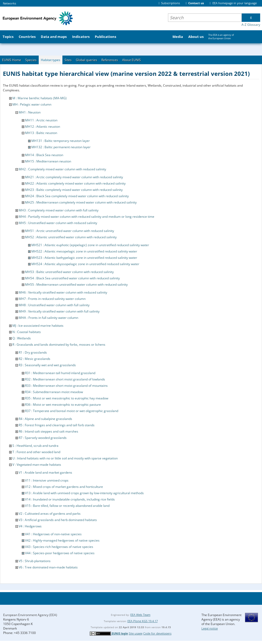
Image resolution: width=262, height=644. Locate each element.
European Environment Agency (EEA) (30, 615)
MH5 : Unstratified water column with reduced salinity (58, 223)
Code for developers (157, 633)
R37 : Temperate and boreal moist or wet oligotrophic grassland (72, 411)
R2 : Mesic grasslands (34, 359)
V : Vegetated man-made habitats (37, 465)
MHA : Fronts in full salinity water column (48, 318)
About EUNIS (132, 60)
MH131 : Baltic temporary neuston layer (61, 141)
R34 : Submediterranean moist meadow (54, 392)
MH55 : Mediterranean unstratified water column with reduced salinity (76, 284)
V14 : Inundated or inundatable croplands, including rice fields (70, 499)
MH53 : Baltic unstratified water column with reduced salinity (69, 272)
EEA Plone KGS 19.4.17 (143, 621)
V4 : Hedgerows (30, 526)
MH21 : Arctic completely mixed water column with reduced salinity (74, 177)
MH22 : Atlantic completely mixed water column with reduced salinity (75, 183)
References (110, 60)
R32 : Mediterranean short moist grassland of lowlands (65, 379)
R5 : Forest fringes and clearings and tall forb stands (57, 425)
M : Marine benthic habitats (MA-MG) (39, 98)
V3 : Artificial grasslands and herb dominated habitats (58, 520)
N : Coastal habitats (27, 332)
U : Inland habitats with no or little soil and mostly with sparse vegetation (65, 458)
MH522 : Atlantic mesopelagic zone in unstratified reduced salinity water (84, 251)
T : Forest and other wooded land (36, 452)
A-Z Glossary (251, 25)
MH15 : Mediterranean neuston (48, 161)
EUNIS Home (12, 60)
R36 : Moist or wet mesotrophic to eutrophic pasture (63, 405)
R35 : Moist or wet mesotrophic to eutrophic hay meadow (67, 398)
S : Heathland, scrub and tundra (35, 446)
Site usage (136, 633)
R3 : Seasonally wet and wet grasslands (47, 365)
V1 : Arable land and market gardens (45, 472)
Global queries (86, 60)
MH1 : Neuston (30, 112)
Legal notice (210, 628)
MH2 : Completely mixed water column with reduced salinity (62, 169)
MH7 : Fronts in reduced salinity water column (52, 299)
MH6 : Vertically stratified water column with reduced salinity (63, 292)
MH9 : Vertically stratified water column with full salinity (59, 311)
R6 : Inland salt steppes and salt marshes (48, 431)
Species (31, 60)
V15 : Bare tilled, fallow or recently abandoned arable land (67, 506)
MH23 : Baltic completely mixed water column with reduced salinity (74, 190)
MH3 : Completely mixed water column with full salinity (59, 210)
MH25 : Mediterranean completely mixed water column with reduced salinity (81, 202)
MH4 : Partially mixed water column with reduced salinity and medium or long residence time (86, 217)
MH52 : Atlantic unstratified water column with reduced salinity (71, 237)
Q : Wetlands (22, 338)
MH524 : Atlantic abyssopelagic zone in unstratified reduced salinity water (85, 264)
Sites (68, 60)
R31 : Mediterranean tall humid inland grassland (60, 373)
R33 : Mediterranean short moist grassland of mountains (66, 386)
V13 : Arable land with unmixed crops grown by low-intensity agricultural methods (84, 493)
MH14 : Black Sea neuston (44, 155)
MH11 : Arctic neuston (41, 120)
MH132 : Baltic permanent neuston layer (61, 147)
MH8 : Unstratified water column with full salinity (54, 305)
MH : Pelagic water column (32, 104)
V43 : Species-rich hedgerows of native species (59, 547)
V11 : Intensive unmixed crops (47, 480)
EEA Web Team (140, 615)
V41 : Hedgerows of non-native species (53, 534)
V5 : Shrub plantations (35, 561)
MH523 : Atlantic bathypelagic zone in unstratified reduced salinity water (84, 258)
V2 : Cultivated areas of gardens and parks (50, 514)
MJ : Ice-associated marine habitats (38, 326)
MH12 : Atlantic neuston (43, 127)
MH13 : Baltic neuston (41, 133)
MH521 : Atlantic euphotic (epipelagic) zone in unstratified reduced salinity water (90, 245)
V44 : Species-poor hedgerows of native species (60, 553)
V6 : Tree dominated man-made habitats (48, 567)
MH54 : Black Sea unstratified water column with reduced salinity (72, 278)
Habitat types (51, 60)
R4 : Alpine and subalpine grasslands (45, 419)
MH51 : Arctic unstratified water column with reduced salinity (70, 231)
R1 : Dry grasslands (33, 352)
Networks (9, 3)
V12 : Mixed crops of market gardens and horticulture (64, 487)
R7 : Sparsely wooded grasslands (43, 438)
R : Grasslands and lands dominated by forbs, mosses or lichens (59, 345)
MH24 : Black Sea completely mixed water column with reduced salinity (77, 196)
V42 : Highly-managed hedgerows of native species (62, 540)
